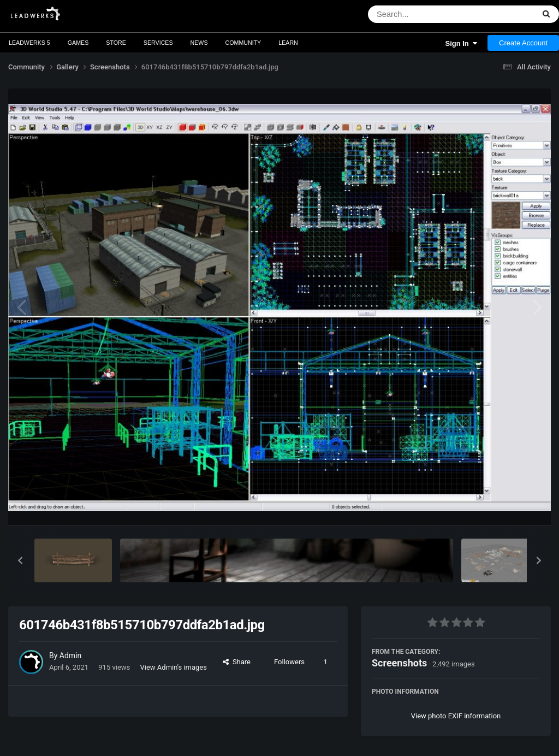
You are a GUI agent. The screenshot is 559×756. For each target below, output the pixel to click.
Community (243, 43)
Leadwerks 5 (29, 43)
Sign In (461, 43)
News (199, 43)
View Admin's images (174, 667)
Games (78, 43)
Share (237, 662)
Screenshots (399, 663)
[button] (20, 560)
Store (116, 43)
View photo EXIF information (456, 716)
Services (158, 43)
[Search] (423, 14)
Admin (70, 655)
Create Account (523, 43)
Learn (288, 43)
